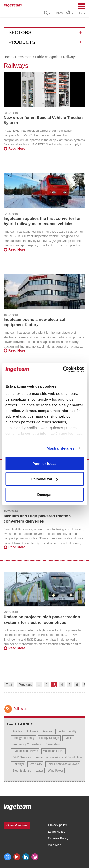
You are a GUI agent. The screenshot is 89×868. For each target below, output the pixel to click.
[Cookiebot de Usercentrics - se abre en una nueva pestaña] (63, 370)
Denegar (44, 494)
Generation (53, 744)
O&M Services (22, 757)
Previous (25, 685)
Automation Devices (39, 731)
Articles (17, 731)
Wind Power (56, 771)
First (9, 685)
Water (39, 771)
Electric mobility (67, 731)
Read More (14, 149)
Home (8, 57)
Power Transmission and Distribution (59, 757)
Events (68, 738)
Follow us (15, 709)
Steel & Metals (22, 771)
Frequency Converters (27, 744)
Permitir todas (44, 463)
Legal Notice (57, 832)
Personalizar (45, 479)
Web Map (55, 845)
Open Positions (17, 825)
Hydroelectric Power (25, 751)
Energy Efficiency (24, 738)
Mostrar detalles (61, 448)
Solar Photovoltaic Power (63, 764)
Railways (18, 764)
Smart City (35, 764)
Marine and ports (53, 751)
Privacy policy (58, 825)
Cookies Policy (58, 838)
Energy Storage (49, 738)
